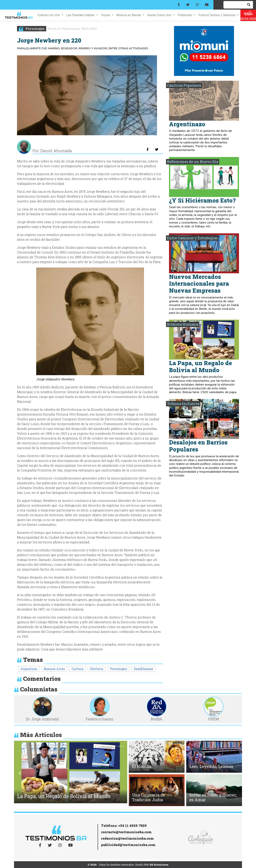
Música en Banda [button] (129, 15)
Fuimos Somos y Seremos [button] (217, 15)
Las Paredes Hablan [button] (81, 15)
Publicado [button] (185, 15)
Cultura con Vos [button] (49, 15)
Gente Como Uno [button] (160, 15)
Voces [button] (106, 15)
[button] (20, 773)
